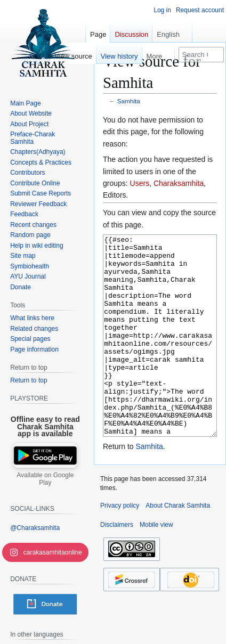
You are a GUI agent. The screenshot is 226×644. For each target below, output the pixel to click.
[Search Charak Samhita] (201, 55)
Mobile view (156, 565)
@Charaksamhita (35, 528)
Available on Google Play (45, 479)
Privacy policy (120, 545)
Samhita (129, 101)
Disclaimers (117, 565)
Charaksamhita (179, 183)
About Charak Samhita (178, 545)
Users (140, 183)
